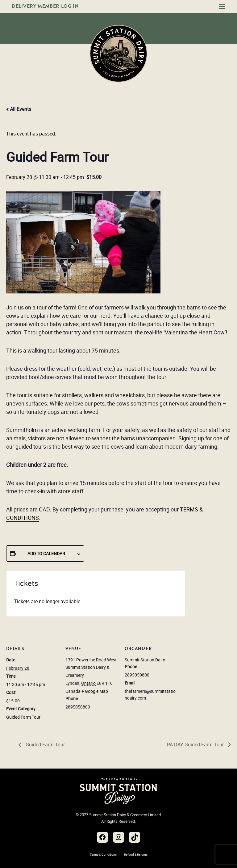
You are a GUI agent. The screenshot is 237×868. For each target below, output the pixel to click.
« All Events (19, 109)
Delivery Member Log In (45, 6)
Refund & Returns (136, 854)
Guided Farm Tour (23, 717)
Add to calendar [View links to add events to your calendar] (46, 553)
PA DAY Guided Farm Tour (196, 745)
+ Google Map (95, 691)
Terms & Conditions (103, 854)
